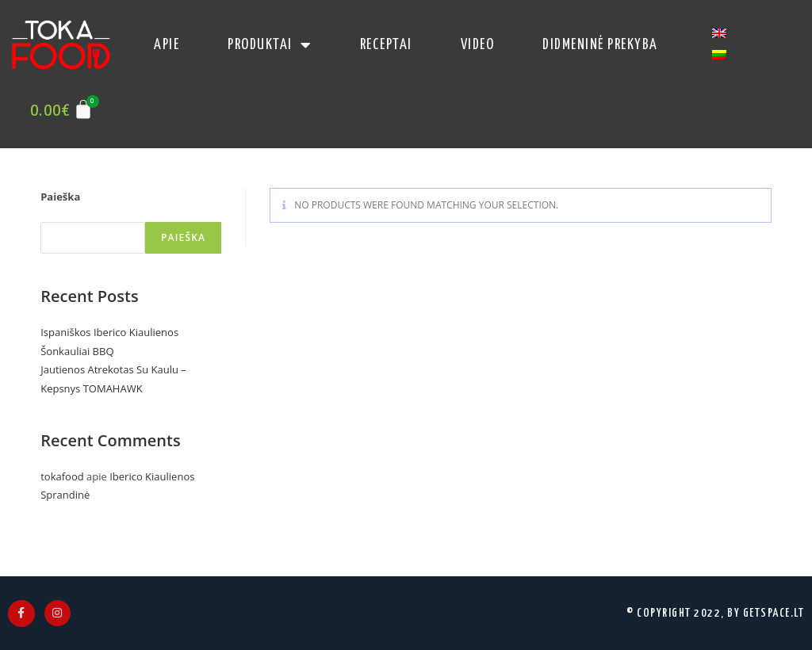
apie (167, 45)
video (478, 45)
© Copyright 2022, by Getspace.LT (715, 613)
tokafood (62, 476)
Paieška (60, 197)
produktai (270, 45)
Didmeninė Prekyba (600, 45)
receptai (386, 45)
